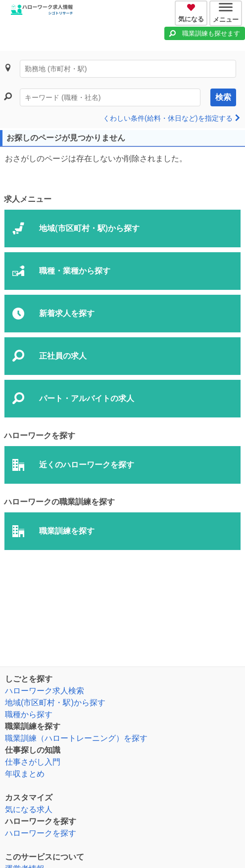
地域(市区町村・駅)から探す (55, 703)
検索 (223, 97)
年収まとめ (25, 774)
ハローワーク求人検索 (45, 691)
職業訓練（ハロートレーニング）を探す (76, 738)
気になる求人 (29, 809)
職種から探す (29, 714)
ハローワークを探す (41, 833)
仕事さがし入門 (33, 762)
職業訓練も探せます (211, 33)
